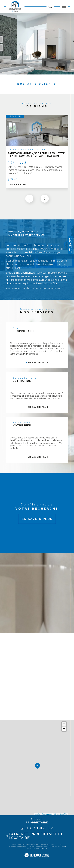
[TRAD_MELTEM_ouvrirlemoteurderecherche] (50, 6)
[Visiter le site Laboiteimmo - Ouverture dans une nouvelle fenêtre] (37, 859)
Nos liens (61, 847)
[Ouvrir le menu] (64, 6)
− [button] (64, 729)
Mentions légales (42, 847)
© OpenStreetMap (60, 814)
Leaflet (38, 814)
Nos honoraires (15, 847)
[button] (45, 199)
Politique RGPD (33, 848)
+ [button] (64, 724)
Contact (70, 245)
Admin (53, 847)
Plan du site (28, 847)
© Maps (47, 814)
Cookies (44, 848)
